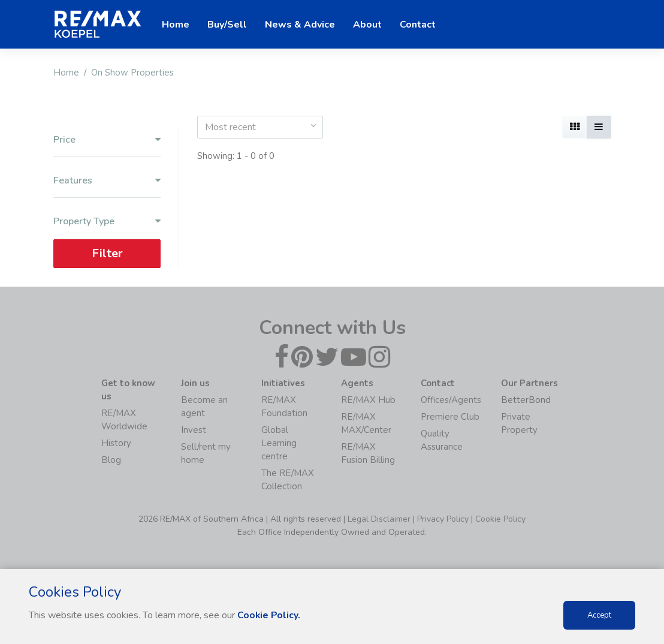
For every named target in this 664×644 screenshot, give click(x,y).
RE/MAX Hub (368, 400)
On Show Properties (132, 73)
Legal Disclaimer (379, 519)
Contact (418, 25)
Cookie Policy (500, 519)
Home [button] (176, 25)
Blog (111, 460)
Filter (107, 253)
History (116, 443)
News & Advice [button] (300, 25)
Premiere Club (450, 417)
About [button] (367, 25)
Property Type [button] (107, 222)
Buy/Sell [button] (227, 25)
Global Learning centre (279, 443)
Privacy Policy (443, 519)
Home (66, 73)
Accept (599, 615)
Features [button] (107, 181)
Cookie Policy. (269, 615)
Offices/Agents (451, 400)
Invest (194, 430)
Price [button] (107, 140)
